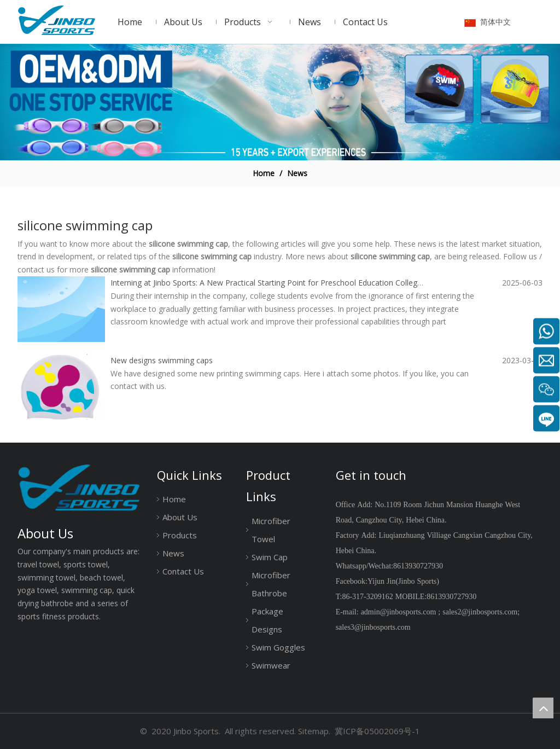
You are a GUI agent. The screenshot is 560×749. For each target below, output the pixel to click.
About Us (180, 517)
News (173, 553)
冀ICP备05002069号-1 (377, 731)
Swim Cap (270, 557)
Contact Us (183, 571)
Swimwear (271, 665)
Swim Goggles (278, 647)
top (543, 708)
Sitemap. (314, 731)
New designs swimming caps (162, 360)
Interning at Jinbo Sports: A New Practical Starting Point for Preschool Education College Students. (284, 283)
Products (180, 535)
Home (174, 499)
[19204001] (280, 102)
